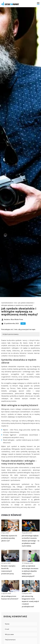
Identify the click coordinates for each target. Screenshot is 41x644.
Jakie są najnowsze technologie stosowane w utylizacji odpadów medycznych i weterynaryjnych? (30, 571)
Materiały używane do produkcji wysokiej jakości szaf (9, 538)
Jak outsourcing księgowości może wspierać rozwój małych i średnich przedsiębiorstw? (30, 601)
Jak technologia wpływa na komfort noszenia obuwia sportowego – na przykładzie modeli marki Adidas (31, 541)
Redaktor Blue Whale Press (13, 320)
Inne (23, 323)
